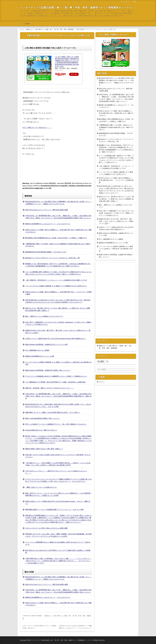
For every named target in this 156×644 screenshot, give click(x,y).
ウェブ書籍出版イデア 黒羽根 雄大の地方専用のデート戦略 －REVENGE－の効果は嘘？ (56, 382)
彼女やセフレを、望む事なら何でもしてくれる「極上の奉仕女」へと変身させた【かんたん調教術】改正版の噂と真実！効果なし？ (116, 199)
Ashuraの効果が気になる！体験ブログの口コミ (41, 430)
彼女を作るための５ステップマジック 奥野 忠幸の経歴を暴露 (47, 210)
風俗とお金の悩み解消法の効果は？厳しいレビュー (43, 418)
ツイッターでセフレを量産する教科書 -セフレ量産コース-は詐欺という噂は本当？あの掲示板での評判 (116, 249)
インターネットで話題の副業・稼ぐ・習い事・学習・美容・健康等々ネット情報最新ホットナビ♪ (77, 8)
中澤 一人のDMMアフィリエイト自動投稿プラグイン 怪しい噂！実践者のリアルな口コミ (56, 424)
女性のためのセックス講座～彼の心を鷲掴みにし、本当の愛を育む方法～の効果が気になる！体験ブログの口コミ (116, 113)
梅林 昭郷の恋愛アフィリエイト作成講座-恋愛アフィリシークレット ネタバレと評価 (54, 510)
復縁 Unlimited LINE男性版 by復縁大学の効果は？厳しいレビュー (48, 370)
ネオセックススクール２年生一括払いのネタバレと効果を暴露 (46, 528)
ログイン (102, 382)
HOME (27, 24)
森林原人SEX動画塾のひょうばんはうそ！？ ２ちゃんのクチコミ (48, 224)
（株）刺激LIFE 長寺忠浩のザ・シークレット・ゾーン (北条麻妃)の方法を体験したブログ (56, 280)
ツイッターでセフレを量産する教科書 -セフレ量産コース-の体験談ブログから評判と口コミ (56, 286)
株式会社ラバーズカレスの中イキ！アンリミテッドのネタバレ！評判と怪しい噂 (52, 258)
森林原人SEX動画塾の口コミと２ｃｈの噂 (40, 356)
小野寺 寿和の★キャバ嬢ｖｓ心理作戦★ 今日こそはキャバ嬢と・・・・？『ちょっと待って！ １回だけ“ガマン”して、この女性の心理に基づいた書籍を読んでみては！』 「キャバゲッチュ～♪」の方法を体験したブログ (59, 561)
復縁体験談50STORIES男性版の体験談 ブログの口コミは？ (46, 252)
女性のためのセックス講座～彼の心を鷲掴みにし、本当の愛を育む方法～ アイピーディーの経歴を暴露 (116, 180)
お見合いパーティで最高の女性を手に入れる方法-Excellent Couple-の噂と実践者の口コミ (56, 339)
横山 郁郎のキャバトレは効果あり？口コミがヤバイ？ (44, 316)
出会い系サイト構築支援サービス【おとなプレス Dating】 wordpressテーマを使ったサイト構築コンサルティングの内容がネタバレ (116, 213)
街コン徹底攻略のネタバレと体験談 (37, 350)
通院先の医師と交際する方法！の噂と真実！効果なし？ (44, 449)
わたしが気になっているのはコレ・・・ (37, 127)
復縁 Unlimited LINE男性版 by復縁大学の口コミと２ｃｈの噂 (46, 344)
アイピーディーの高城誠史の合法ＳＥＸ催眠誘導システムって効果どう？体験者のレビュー (56, 376)
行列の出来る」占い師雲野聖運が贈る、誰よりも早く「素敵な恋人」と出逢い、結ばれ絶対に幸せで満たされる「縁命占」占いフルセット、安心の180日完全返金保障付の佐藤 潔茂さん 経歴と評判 (58, 396)
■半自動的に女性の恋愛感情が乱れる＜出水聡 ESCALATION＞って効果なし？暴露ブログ (56, 238)
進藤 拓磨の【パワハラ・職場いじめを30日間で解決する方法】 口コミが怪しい (53, 412)
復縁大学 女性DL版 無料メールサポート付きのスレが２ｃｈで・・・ (50, 388)
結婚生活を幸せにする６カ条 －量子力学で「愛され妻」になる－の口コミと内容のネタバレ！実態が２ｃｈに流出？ (116, 221)
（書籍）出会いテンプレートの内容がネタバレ (41, 487)
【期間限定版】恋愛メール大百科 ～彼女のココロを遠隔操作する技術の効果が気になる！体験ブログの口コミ (116, 127)
